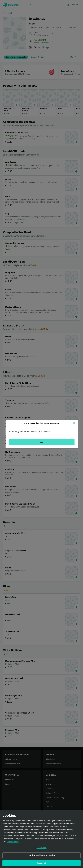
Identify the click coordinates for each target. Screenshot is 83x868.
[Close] (74, 423)
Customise (42, 848)
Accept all (42, 863)
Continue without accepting (41, 856)
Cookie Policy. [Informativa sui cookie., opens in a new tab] (13, 842)
